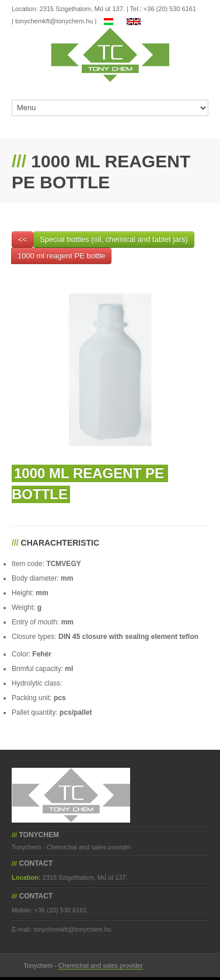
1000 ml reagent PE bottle (61, 256)
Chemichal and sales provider (101, 965)
